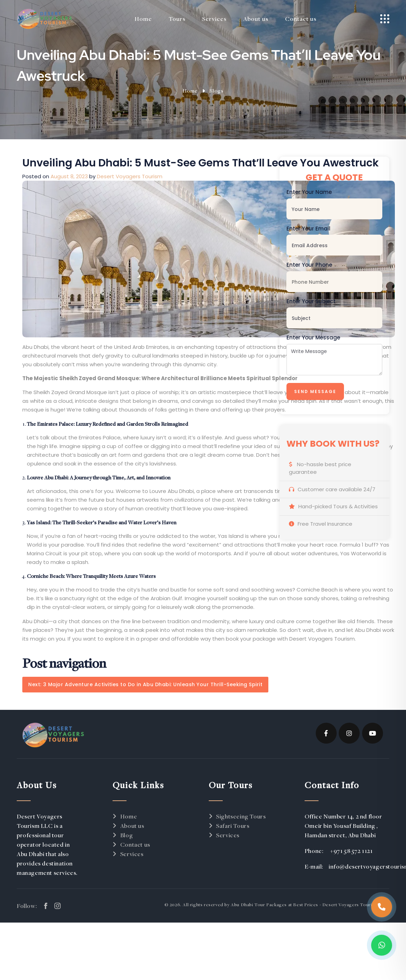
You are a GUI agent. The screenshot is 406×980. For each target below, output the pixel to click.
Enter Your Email (308, 229)
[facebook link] (46, 906)
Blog (127, 835)
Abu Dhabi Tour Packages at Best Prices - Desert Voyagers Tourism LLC (310, 904)
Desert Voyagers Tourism (130, 176)
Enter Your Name (309, 192)
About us (132, 826)
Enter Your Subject (311, 301)
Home (190, 91)
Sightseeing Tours (241, 816)
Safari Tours (233, 826)
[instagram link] (58, 906)
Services (132, 854)
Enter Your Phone (309, 265)
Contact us (135, 844)
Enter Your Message (313, 338)
